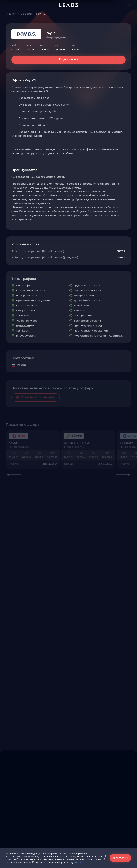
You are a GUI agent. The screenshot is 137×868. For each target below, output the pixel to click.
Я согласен (120, 858)
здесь (77, 862)
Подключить (68, 59)
